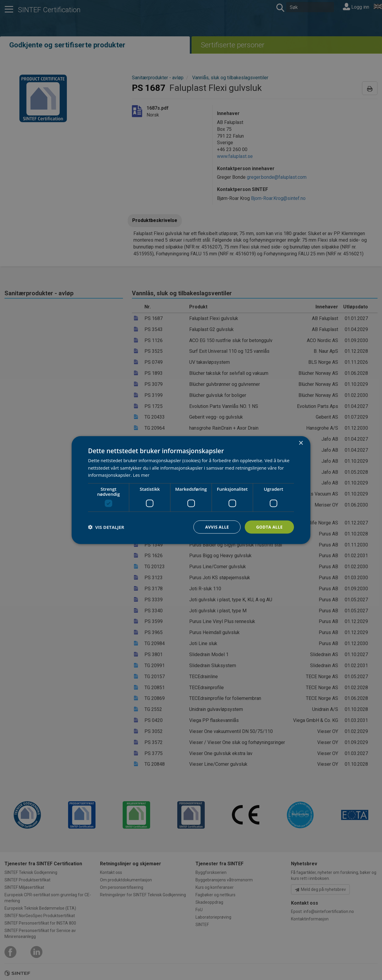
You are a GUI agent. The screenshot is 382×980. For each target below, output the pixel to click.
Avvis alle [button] (216, 527)
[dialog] (191, 490)
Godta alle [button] (269, 527)
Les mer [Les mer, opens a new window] (141, 475)
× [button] (301, 443)
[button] (106, 527)
